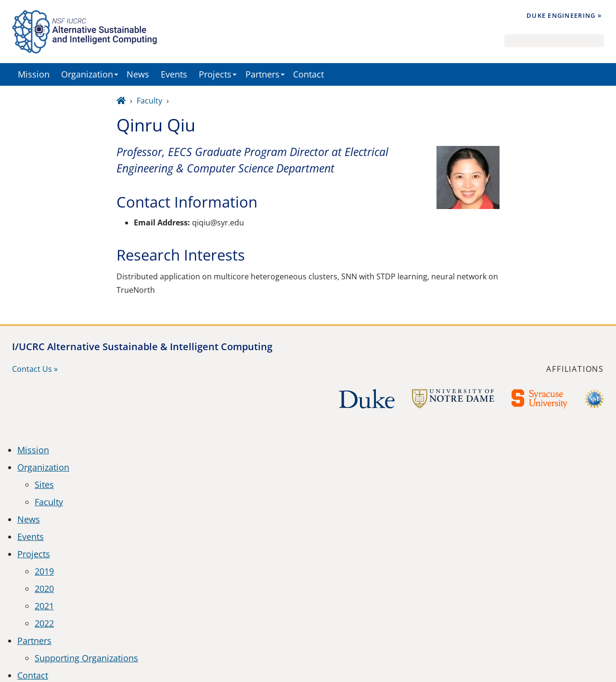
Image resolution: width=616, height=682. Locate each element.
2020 (44, 589)
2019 (44, 571)
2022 (44, 623)
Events (174, 74)
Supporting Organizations (86, 658)
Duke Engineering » (564, 15)
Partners (263, 74)
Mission (34, 74)
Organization (87, 74)
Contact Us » (35, 369)
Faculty (149, 101)
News (138, 74)
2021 (44, 606)
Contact (308, 74)
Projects (215, 74)
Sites (44, 485)
